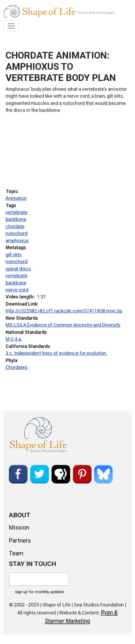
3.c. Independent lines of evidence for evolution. (56, 353)
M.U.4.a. (14, 339)
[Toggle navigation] (11, 26)
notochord (17, 233)
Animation (16, 198)
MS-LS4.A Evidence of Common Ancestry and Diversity (63, 325)
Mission (19, 528)
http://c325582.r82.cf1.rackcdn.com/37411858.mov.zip (64, 311)
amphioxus (17, 241)
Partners (20, 541)
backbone (16, 219)
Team (16, 553)
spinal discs (18, 269)
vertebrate (17, 212)
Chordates (17, 367)
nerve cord (17, 290)
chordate (15, 227)
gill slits (14, 255)
